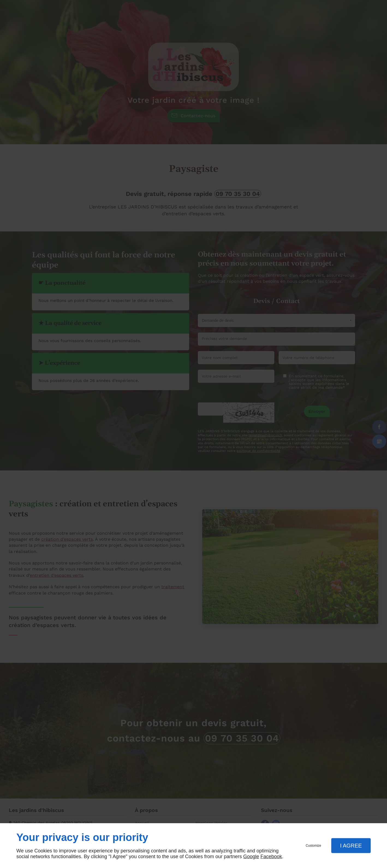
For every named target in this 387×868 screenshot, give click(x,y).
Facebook (271, 857)
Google (251, 857)
